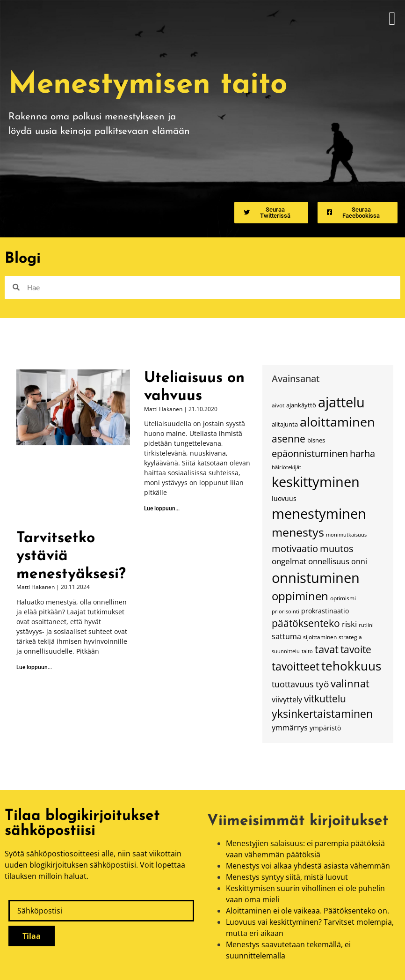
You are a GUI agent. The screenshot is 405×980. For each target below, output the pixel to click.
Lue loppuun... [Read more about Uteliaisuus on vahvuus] (162, 508)
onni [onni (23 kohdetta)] (359, 561)
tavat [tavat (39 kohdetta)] (327, 649)
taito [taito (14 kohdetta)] (307, 651)
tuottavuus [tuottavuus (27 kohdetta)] (293, 684)
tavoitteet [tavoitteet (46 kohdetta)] (296, 666)
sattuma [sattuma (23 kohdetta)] (286, 636)
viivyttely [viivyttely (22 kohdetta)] (287, 700)
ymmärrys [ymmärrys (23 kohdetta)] (290, 728)
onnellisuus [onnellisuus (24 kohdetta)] (329, 561)
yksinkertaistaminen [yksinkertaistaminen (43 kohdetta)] (322, 714)
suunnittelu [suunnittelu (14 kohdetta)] (286, 651)
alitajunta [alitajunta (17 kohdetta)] (285, 424)
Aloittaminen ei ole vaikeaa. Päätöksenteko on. (307, 911)
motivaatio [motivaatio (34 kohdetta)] (295, 548)
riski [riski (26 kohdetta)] (349, 624)
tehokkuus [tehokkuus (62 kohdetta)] (351, 666)
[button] (392, 19)
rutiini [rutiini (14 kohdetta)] (366, 625)
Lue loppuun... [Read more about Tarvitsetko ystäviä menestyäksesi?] (34, 667)
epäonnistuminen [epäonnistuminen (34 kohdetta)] (310, 453)
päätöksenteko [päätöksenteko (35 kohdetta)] (306, 623)
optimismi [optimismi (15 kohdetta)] (343, 598)
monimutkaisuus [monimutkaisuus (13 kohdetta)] (346, 535)
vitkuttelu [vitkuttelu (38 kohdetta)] (325, 698)
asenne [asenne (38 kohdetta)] (289, 438)
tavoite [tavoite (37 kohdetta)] (356, 649)
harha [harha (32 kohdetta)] (362, 453)
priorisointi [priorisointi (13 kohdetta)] (286, 612)
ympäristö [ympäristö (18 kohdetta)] (325, 728)
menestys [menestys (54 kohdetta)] (298, 532)
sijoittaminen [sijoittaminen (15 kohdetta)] (320, 637)
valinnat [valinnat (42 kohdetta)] (350, 683)
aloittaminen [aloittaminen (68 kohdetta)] (337, 422)
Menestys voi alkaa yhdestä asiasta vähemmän (308, 866)
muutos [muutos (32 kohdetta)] (337, 549)
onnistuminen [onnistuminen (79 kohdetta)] (316, 578)
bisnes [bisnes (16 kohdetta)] (316, 440)
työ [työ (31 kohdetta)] (322, 684)
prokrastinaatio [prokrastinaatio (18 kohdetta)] (325, 611)
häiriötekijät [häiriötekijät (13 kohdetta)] (286, 467)
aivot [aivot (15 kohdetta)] (278, 405)
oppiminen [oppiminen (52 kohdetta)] (300, 596)
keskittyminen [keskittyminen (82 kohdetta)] (316, 482)
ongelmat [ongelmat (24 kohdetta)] (289, 561)
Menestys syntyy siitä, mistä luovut (287, 877)
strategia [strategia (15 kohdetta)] (350, 637)
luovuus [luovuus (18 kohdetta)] (284, 498)
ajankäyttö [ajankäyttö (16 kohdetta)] (301, 405)
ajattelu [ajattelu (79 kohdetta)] (341, 402)
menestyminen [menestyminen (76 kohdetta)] (319, 513)
